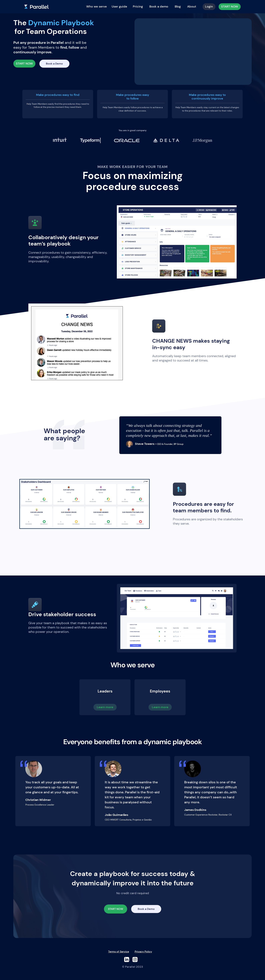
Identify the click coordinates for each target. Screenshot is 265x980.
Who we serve (97, 6)
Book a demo (159, 6)
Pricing (138, 6)
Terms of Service (119, 952)
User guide (119, 6)
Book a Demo (54, 64)
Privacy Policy (143, 952)
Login (209, 6)
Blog (178, 6)
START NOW (230, 6)
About (192, 6)
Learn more (105, 707)
